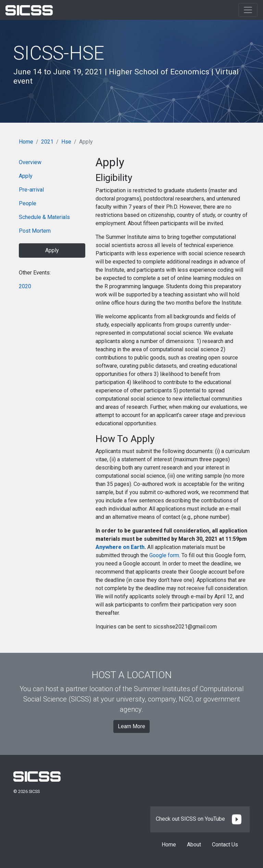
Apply (26, 176)
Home (26, 142)
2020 (25, 286)
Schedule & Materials (44, 217)
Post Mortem (35, 231)
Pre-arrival (31, 190)
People (28, 203)
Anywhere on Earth (120, 547)
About (194, 845)
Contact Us (225, 845)
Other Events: (35, 273)
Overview (30, 162)
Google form (164, 555)
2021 (47, 142)
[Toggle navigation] (248, 10)
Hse (66, 142)
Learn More (131, 726)
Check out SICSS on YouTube (200, 819)
